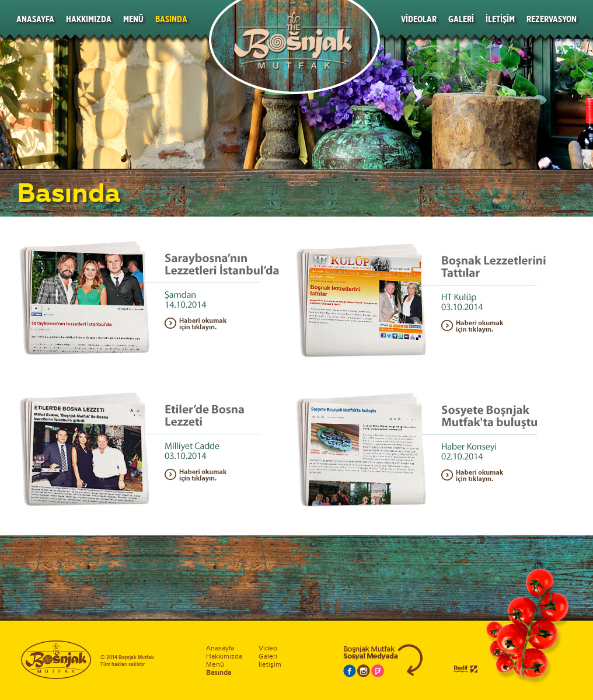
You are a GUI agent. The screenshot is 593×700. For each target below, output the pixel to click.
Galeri (268, 656)
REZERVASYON (552, 19)
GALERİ (461, 19)
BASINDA (171, 19)
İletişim (270, 664)
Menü (215, 664)
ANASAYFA (35, 19)
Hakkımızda (224, 656)
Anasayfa (220, 648)
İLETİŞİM (500, 19)
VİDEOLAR (419, 19)
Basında (219, 673)
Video (268, 648)
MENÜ (133, 19)
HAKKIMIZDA (89, 19)
